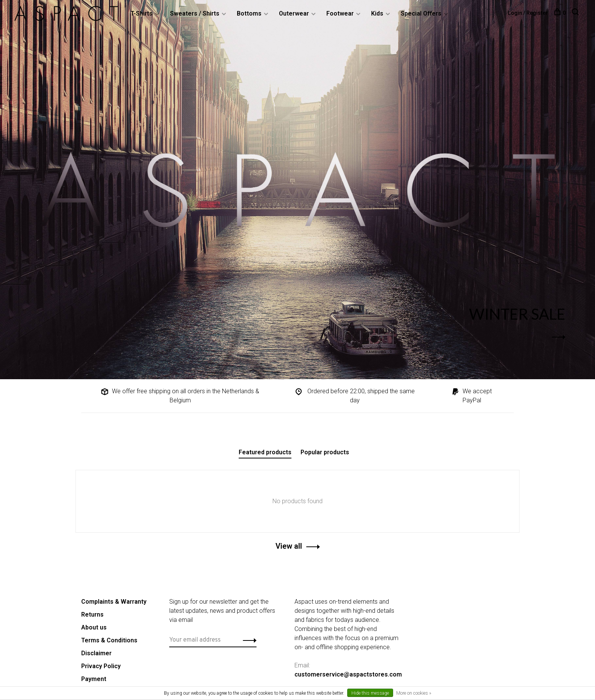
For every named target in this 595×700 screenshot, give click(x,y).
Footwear (341, 13)
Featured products (265, 452)
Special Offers (422, 13)
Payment (94, 679)
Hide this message (370, 693)
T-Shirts (142, 13)
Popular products (325, 452)
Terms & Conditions (109, 640)
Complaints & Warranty (114, 602)
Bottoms (250, 13)
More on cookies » (414, 693)
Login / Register (527, 13)
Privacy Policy (101, 666)
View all (289, 546)
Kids (378, 13)
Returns (92, 614)
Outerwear (295, 13)
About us (94, 627)
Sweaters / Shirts (195, 13)
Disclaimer (96, 653)
